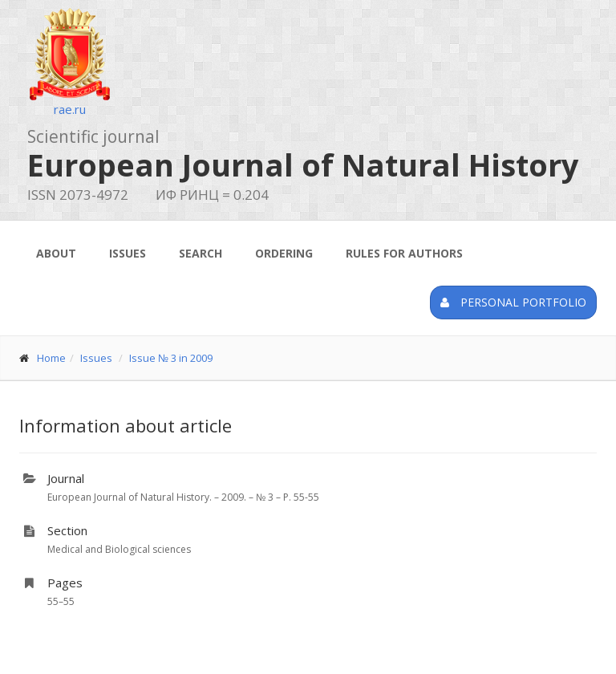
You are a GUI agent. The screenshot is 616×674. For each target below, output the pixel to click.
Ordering (284, 253)
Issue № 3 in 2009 (171, 358)
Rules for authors (404, 253)
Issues (128, 253)
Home (51, 358)
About (56, 253)
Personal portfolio (513, 302)
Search (201, 253)
